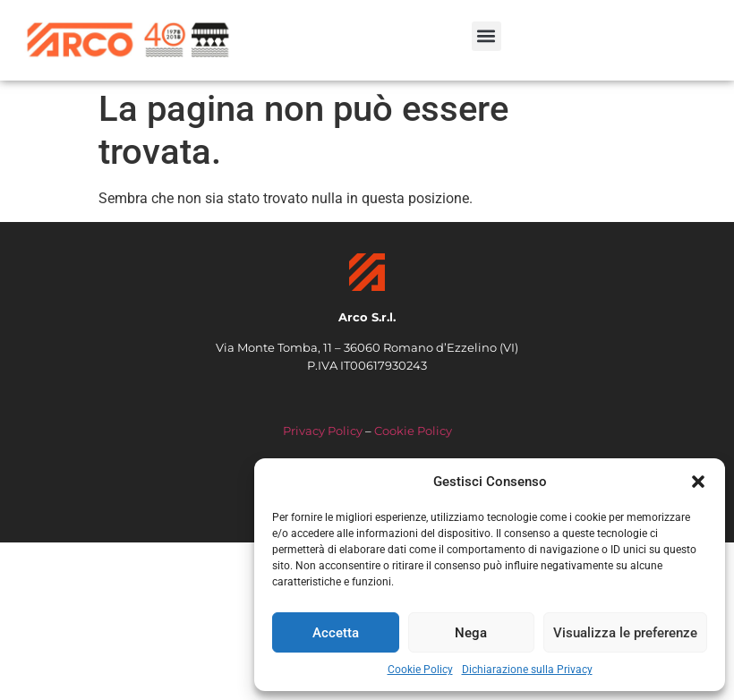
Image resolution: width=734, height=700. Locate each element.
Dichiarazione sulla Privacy (527, 670)
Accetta (336, 633)
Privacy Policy (323, 431)
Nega (471, 633)
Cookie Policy (420, 670)
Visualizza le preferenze (625, 633)
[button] (698, 482)
